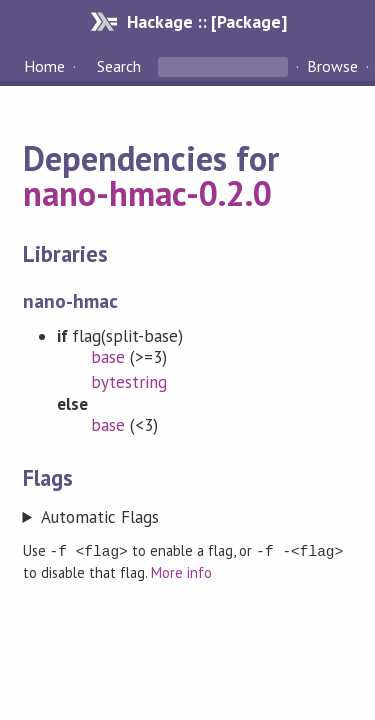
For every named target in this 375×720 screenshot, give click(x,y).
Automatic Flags (100, 517)
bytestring (129, 382)
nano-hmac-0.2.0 (147, 193)
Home (44, 66)
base (108, 357)
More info (181, 571)
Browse (332, 66)
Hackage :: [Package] (207, 21)
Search (119, 66)
